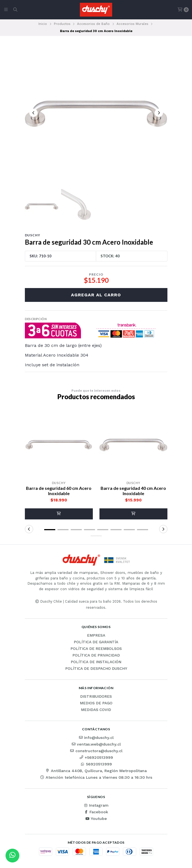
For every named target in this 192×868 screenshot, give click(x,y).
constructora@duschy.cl (96, 751)
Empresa (96, 636)
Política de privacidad (96, 655)
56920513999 (96, 764)
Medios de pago (96, 703)
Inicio (43, 24)
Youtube (96, 819)
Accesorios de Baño (93, 24)
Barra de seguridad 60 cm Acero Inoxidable (59, 491)
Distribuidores (96, 697)
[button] (59, 514)
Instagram (96, 805)
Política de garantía (96, 642)
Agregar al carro (96, 295)
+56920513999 (96, 757)
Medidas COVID (96, 710)
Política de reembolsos (96, 649)
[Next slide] (159, 113)
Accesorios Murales (132, 24)
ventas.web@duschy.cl (96, 744)
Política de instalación (96, 662)
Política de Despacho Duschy (96, 669)
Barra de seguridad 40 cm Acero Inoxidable (133, 491)
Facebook (96, 812)
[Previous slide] (33, 113)
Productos (62, 24)
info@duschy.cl (96, 738)
